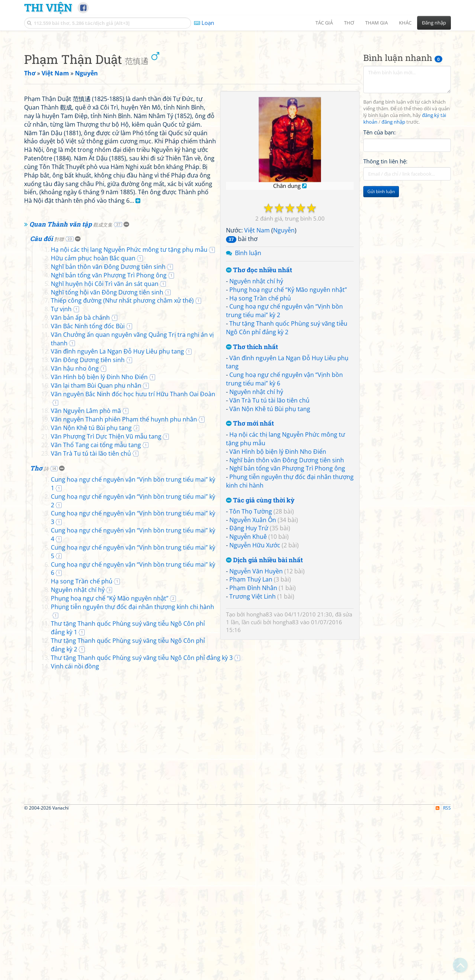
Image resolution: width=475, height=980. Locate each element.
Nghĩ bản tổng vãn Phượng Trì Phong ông (287, 572)
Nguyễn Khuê (248, 641)
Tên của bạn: (379, 236)
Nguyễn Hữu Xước (255, 649)
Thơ (39, 676)
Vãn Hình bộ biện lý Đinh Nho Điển (278, 556)
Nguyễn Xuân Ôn (253, 624)
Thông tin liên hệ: (385, 265)
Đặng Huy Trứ (249, 632)
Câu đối (47, 447)
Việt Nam (257, 334)
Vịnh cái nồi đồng (75, 831)
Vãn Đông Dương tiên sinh (88, 568)
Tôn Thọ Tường (251, 615)
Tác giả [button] (324, 23)
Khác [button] (405, 23)
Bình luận (248, 357)
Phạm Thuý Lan (251, 683)
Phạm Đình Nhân (253, 692)
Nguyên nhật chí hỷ (256, 385)
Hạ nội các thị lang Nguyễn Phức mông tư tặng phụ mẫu (129, 458)
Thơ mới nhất (250, 528)
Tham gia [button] (376, 23)
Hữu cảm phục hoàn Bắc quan (93, 466)
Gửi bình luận (381, 295)
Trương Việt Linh (253, 700)
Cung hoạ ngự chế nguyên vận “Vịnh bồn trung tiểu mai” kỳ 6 (135, 764)
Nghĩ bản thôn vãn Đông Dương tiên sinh (287, 564)
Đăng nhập (434, 23)
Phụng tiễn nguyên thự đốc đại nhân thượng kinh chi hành (132, 798)
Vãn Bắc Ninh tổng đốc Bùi (88, 534)
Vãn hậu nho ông (75, 576)
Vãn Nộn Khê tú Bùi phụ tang (270, 513)
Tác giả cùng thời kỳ (260, 604)
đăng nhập (393, 226)
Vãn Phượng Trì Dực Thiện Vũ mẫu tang (106, 644)
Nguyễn (284, 334)
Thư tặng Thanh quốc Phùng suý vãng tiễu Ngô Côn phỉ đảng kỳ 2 (287, 432)
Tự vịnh (61, 517)
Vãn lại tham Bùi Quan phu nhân (96, 593)
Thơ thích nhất (252, 451)
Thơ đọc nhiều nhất (259, 374)
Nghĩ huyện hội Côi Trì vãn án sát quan (105, 492)
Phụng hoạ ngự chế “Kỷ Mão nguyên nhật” (288, 394)
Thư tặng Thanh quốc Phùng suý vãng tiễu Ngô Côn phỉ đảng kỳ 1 (142, 806)
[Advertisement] (237, 87)
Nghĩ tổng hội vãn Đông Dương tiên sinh (107, 500)
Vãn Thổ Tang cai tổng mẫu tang (96, 653)
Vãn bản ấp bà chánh (80, 525)
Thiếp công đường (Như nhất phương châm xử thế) (122, 508)
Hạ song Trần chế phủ (260, 402)
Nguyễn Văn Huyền (256, 675)
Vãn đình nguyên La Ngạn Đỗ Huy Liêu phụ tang (117, 559)
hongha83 (259, 718)
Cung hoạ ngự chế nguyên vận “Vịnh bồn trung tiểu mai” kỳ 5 (135, 755)
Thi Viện (48, 7)
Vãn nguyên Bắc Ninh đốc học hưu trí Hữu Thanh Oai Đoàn (133, 602)
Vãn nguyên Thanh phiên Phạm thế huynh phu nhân (124, 627)
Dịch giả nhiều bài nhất (264, 664)
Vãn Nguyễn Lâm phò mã (86, 619)
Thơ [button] (349, 23)
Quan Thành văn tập (71, 432)
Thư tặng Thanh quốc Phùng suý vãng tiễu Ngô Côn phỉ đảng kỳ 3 (142, 823)
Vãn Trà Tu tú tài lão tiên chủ (269, 504)
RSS (443, 974)
